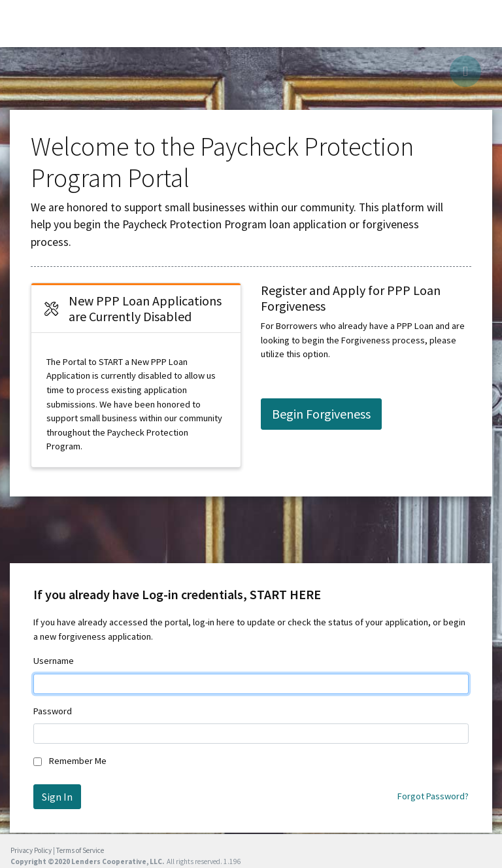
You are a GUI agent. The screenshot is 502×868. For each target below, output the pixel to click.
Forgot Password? (433, 796)
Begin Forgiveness (321, 414)
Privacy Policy (31, 850)
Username (54, 661)
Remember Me (78, 761)
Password (53, 711)
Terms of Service (80, 850)
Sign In (57, 797)
